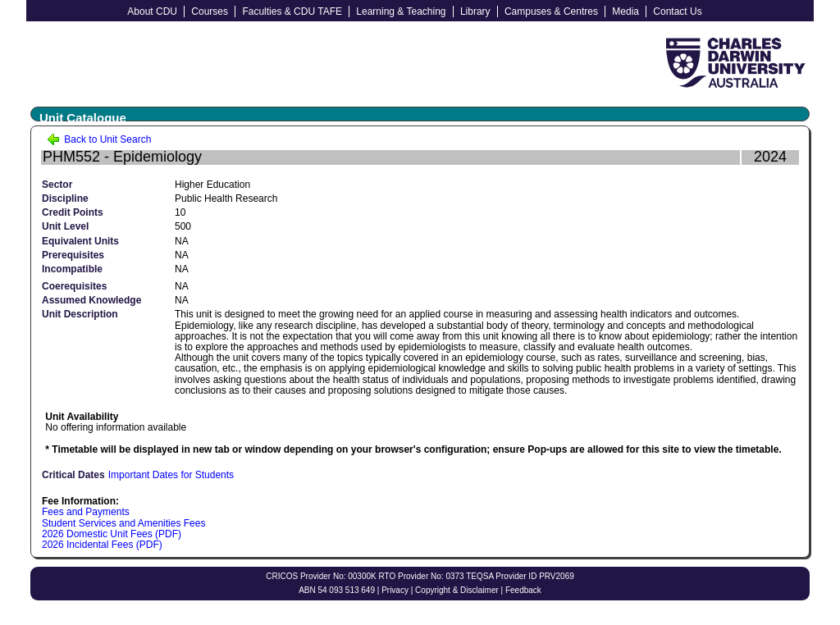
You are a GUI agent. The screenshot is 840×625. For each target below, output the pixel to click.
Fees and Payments (86, 512)
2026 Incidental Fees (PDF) (102, 545)
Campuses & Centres (551, 11)
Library (475, 11)
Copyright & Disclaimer (457, 590)
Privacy (395, 590)
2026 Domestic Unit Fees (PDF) (112, 534)
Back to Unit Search (99, 139)
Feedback (523, 590)
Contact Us (677, 11)
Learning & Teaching (401, 11)
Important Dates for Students (171, 475)
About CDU (152, 11)
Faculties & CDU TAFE (292, 11)
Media (625, 11)
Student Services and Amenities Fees (123, 523)
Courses (210, 11)
